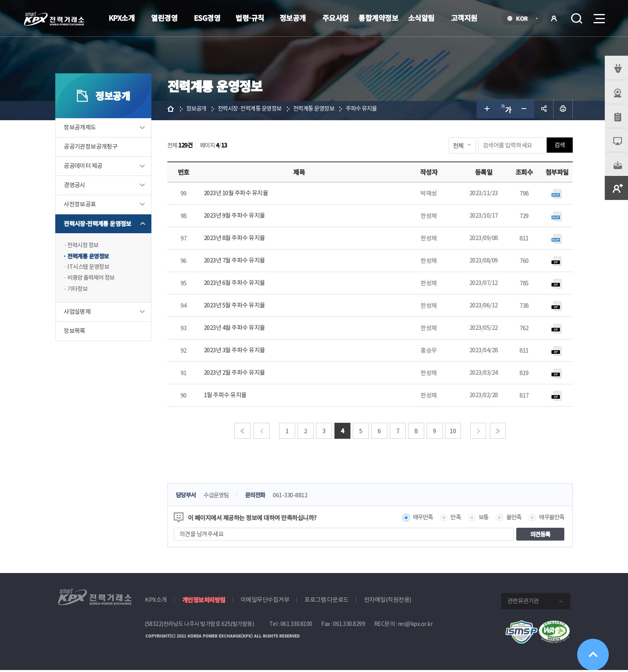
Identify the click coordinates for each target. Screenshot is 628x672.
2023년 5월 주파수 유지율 (237, 307)
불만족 (509, 520)
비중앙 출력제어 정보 (95, 281)
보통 (478, 520)
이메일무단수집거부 (265, 602)
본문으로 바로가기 (0, 0)
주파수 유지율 (375, 110)
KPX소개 (122, 18)
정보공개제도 (82, 130)
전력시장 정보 (87, 247)
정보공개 (293, 18)
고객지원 (464, 18)
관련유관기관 (523, 603)
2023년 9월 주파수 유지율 (237, 217)
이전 (262, 432)
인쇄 (561, 111)
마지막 (498, 432)
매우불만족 (549, 520)
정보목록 (77, 335)
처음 (242, 432)
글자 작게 (522, 111)
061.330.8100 (296, 626)
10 (453, 433)
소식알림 (421, 18)
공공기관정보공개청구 (93, 149)
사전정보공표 (82, 207)
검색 (577, 18)
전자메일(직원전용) (388, 602)
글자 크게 (484, 111)
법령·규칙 (250, 18)
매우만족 (415, 520)
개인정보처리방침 (204, 602)
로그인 (554, 18)
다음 (479, 432)
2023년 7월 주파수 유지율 (237, 262)
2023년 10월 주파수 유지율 (238, 195)
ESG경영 (207, 18)
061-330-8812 (298, 497)
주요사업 (336, 18)
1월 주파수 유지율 (227, 397)
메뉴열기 (598, 16)
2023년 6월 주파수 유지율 (237, 285)
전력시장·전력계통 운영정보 (100, 226)
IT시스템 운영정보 (92, 270)
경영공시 (77, 187)
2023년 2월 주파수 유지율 (237, 374)
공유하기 (541, 111)
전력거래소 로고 (54, 19)
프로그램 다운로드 (327, 602)
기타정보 (81, 292)
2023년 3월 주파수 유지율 (237, 352)
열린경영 (164, 18)
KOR (524, 19)
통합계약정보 (378, 18)
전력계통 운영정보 (92, 259)
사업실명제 (80, 316)
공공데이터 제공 (85, 168)
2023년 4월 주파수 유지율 (237, 330)
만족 (449, 520)
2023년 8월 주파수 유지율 (237, 240)
